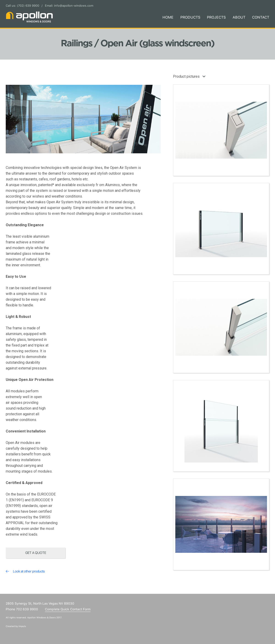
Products (190, 17)
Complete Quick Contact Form (68, 609)
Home (168, 17)
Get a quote (36, 553)
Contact (261, 17)
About (239, 17)
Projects (216, 17)
